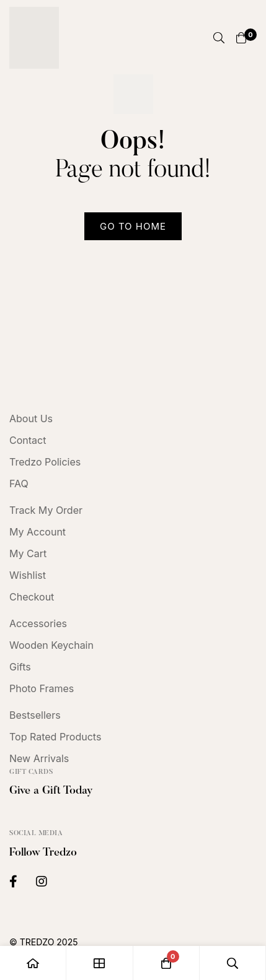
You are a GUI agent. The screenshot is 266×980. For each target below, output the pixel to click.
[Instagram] (42, 882)
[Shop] (100, 963)
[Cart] (241, 38)
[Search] (219, 38)
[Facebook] (13, 882)
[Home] (33, 963)
